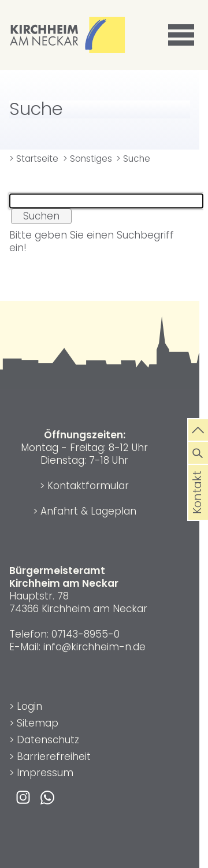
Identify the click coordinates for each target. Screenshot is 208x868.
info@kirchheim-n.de (94, 647)
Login (29, 706)
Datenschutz (48, 740)
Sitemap (38, 723)
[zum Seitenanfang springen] (198, 429)
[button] (183, 35)
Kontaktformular (88, 486)
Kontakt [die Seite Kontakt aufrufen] (198, 508)
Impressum (45, 773)
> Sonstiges (88, 159)
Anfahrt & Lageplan (88, 511)
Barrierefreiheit (54, 757)
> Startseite (34, 159)
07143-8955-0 (86, 634)
